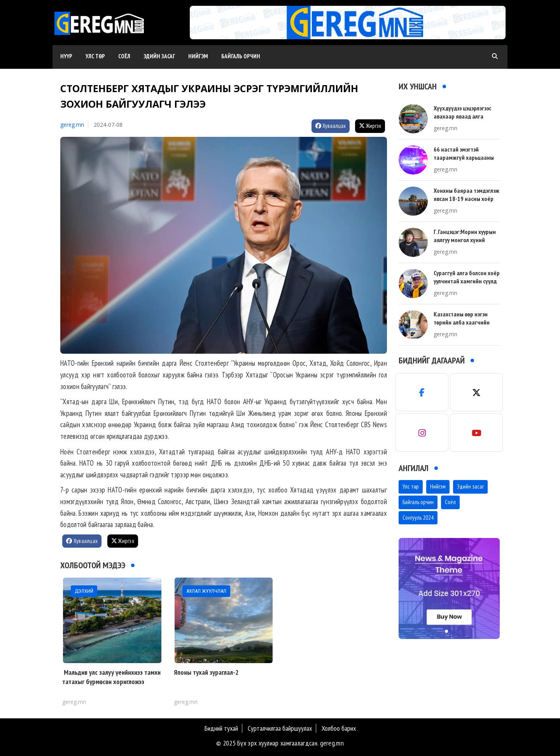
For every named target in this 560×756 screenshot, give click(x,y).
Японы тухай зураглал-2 (206, 672)
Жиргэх (370, 126)
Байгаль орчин (241, 56)
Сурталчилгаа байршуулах (280, 728)
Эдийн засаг (159, 56)
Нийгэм (198, 56)
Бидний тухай (221, 728)
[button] (345, 31)
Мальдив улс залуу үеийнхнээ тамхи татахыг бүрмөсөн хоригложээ (111, 677)
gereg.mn (72, 125)
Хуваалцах (331, 126)
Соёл (124, 56)
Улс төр (95, 56)
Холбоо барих (339, 728)
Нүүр (66, 56)
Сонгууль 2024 (418, 518)
